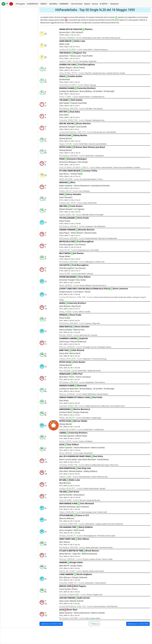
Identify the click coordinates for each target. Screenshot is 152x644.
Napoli (87, 4)
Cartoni (95, 4)
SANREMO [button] (64, 4)
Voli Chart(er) (77, 4)
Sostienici (114, 4)
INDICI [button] (43, 4)
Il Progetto (20, 4)
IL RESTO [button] (103, 4)
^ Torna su (95, 624)
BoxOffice (54, 4)
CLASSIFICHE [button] (32, 4)
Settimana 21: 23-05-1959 (138, 624)
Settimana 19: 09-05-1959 (51, 624)
